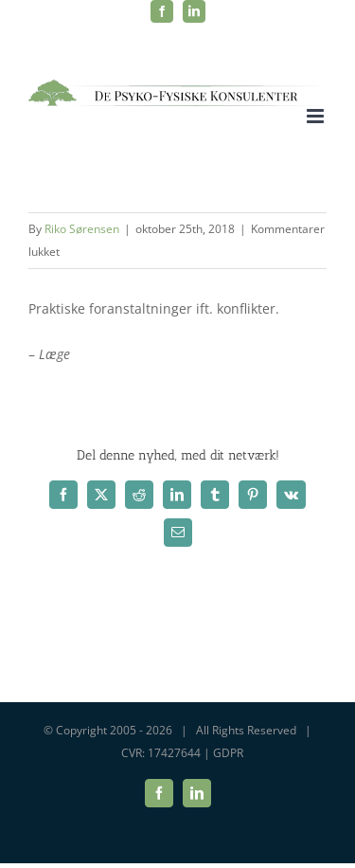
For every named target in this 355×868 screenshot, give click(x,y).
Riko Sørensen (82, 229)
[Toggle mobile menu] (317, 116)
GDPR (228, 753)
